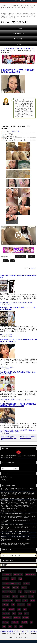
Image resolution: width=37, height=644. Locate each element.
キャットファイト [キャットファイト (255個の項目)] (30, 592)
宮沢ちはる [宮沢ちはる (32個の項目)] (6, 613)
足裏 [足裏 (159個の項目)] (10, 626)
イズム (8, 433)
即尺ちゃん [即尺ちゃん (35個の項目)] (21, 605)
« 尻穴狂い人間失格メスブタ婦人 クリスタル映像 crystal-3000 (9, 438)
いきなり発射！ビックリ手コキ (8, 399)
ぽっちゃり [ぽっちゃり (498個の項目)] (6, 588)
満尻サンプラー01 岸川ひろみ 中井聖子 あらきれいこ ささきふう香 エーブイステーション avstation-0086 (18, 489)
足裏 (12, 261)
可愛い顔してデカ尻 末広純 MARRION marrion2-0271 (15, 536)
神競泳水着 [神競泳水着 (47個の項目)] (15, 622)
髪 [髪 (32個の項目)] (15, 626)
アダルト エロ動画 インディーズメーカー (16, 49)
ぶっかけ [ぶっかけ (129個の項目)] (26, 583)
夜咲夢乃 (25, 430)
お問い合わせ (4, 480)
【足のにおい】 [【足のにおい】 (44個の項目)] (30, 575)
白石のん (11, 367)
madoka (8, 303)
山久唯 (34, 430)
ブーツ (11, 335)
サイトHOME (19, 28)
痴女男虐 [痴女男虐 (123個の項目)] (17, 618)
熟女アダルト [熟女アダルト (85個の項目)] (7, 618)
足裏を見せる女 (28, 303)
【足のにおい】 (15, 131)
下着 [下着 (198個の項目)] (13, 605)
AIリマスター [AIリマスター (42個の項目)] (7, 575)
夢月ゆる (30, 430)
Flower (8, 401)
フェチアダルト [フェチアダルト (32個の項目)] (7, 600)
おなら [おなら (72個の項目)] (14, 579)
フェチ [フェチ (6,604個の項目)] (31, 596)
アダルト (31, 257)
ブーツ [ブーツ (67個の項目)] (25, 600)
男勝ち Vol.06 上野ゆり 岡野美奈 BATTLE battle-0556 (15, 531)
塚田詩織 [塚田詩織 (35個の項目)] (11, 609)
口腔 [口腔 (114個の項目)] (29, 605)
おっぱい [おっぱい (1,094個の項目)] (5, 579)
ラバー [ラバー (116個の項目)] (33, 600)
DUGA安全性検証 (18, 39)
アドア (8, 369)
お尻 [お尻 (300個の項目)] (20, 579)
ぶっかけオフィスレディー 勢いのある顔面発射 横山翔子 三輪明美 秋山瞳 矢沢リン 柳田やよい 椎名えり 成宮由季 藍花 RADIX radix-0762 (18, 494)
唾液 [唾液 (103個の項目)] (4, 609)
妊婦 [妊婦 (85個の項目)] (25, 609)
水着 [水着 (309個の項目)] (20, 613)
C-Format (8, 304)
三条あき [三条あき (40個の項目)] (5, 605)
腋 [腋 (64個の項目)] (31, 622)
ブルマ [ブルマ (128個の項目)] (18, 600)
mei (1, 430)
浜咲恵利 (17, 432)
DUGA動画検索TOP (18, 34)
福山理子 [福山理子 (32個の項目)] (24, 622)
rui (11, 303)
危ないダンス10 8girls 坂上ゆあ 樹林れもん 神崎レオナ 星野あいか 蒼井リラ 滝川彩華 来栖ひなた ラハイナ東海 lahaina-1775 (18, 517)
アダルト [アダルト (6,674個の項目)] (16, 588)
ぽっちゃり (5, 430)
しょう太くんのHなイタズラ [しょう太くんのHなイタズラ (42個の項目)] (11, 583)
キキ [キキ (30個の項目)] (20, 592)
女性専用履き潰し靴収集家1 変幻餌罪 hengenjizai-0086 (16, 514)
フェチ (6, 261)
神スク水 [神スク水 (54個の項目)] (26, 618)
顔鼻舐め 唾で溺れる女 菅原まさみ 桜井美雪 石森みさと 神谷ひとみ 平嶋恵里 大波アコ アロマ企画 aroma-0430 (18, 544)
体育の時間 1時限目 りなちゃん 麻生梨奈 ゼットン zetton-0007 (18, 498)
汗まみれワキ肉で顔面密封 (7, 432)
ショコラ (16, 430)
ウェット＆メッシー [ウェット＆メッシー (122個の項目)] (9, 592)
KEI (5, 303)
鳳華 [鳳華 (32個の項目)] (21, 626)
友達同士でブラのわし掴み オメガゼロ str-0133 (14, 511)
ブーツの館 (9, 336)
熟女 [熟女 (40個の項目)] (26, 613)
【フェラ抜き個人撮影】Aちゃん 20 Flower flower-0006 (16, 534)
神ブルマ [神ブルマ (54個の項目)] (5, 622)
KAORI (2, 303)
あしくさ (33, 268)
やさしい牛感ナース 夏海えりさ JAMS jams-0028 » (28, 437)
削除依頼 (19, 44)
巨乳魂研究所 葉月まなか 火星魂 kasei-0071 (13, 524)
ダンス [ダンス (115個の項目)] (15, 596)
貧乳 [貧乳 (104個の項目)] (4, 626)
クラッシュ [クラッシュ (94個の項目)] (6, 596)
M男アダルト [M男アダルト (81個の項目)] (18, 575)
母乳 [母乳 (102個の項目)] (14, 613)
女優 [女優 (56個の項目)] (19, 609)
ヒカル (24, 399)
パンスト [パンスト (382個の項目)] (23, 596)
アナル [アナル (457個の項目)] (24, 588)
